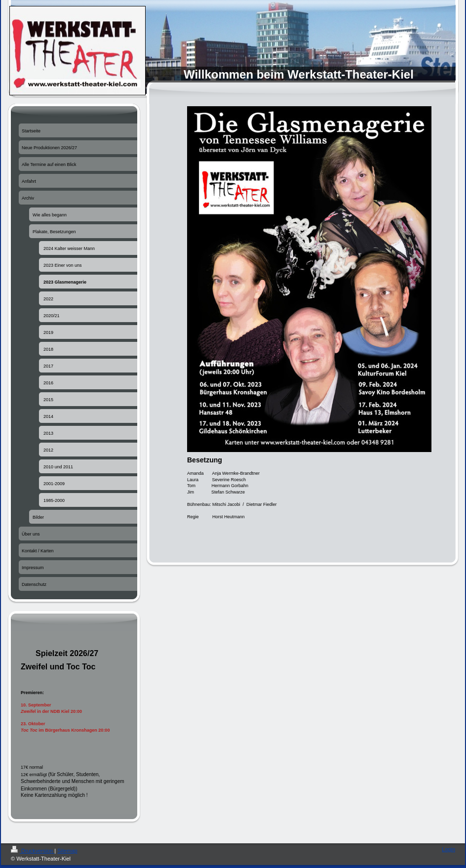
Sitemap (67, 851)
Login (448, 849)
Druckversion (33, 851)
